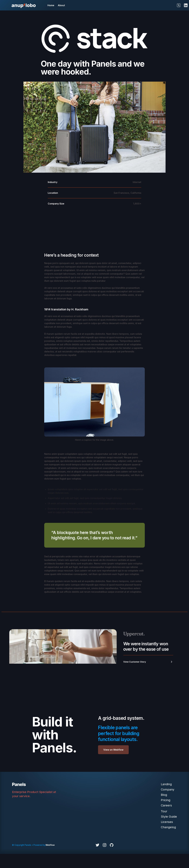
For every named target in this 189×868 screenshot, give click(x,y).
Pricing (166, 800)
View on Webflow (113, 750)
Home (51, 5)
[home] (24, 5)
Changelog (168, 827)
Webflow (50, 845)
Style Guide (169, 817)
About (61, 5)
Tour (164, 811)
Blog (164, 795)
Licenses (167, 822)
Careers (166, 805)
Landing (166, 784)
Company (168, 789)
